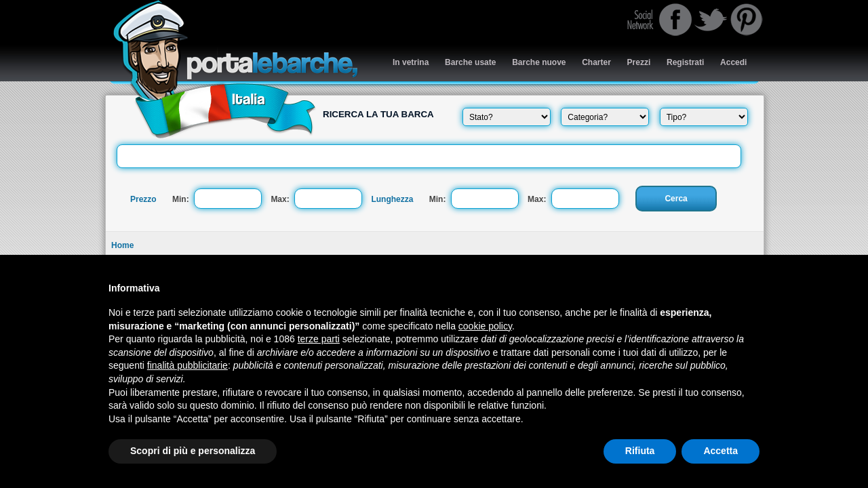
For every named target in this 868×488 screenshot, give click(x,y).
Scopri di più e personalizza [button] (193, 451)
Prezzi (639, 62)
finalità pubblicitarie (188, 365)
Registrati (685, 62)
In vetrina (411, 62)
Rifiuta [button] (640, 451)
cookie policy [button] (485, 326)
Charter (596, 62)
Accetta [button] (721, 451)
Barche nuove (539, 62)
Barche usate (470, 62)
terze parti (319, 339)
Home (122, 245)
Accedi (733, 62)
